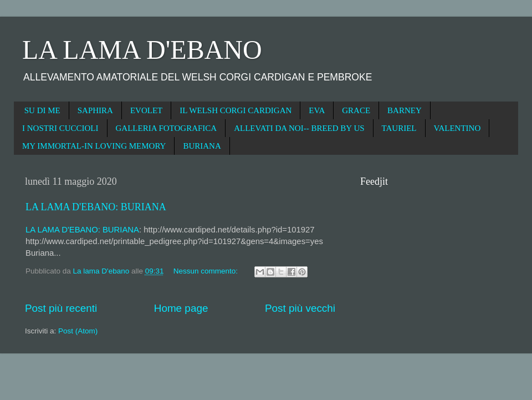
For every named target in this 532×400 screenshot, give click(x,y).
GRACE (356, 110)
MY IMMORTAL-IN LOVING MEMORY (94, 146)
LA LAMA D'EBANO (142, 50)
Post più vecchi (300, 308)
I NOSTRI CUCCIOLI (60, 128)
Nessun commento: (207, 271)
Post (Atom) (78, 331)
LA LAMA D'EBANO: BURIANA (96, 207)
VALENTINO (457, 128)
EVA (317, 110)
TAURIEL (399, 128)
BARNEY (405, 110)
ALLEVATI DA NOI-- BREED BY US (299, 128)
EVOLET (146, 110)
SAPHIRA (95, 110)
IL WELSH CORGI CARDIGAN (236, 110)
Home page (181, 308)
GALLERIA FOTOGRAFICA (167, 128)
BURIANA (202, 146)
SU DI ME (42, 110)
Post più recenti (61, 308)
